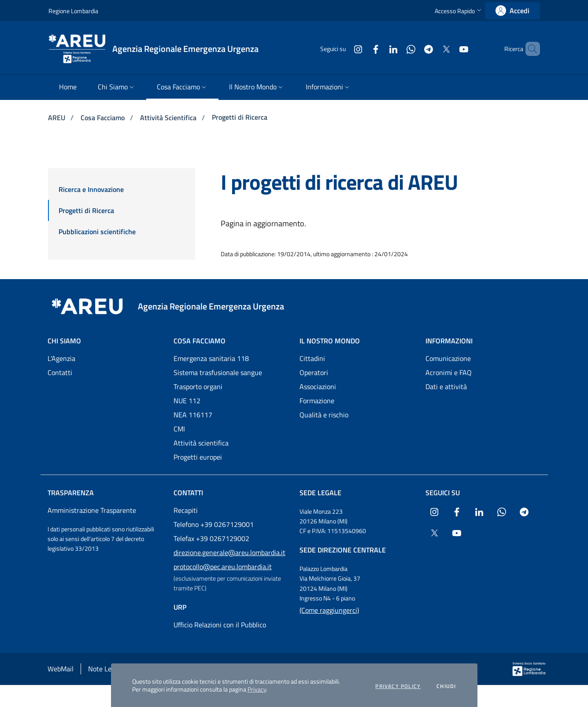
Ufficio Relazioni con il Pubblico (220, 625)
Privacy (257, 689)
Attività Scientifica (169, 118)
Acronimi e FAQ (449, 372)
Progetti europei (198, 457)
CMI (179, 429)
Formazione (317, 401)
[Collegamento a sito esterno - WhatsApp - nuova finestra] (396, 49)
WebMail (61, 669)
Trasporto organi (198, 387)
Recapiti (186, 510)
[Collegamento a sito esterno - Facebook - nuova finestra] (361, 49)
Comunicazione (448, 358)
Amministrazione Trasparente (92, 510)
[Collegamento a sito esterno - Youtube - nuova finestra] (449, 49)
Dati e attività (446, 387)
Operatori (314, 372)
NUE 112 (187, 401)
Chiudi (446, 686)
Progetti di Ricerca (240, 117)
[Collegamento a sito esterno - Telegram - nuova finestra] (414, 49)
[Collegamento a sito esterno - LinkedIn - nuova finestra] (378, 49)
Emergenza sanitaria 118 (211, 358)
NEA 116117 (193, 415)
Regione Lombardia (73, 11)
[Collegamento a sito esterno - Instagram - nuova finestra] (343, 49)
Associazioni (318, 387)
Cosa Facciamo (104, 118)
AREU (57, 118)
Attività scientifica (201, 443)
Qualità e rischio (324, 415)
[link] (512, 11)
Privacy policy (398, 686)
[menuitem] (68, 87)
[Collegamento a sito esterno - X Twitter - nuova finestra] (431, 49)
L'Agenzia (61, 358)
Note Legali (105, 669)
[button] (459, 11)
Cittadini (312, 358)
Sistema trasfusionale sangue (218, 372)
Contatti (60, 372)
